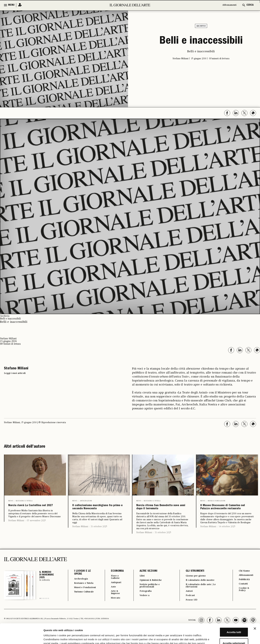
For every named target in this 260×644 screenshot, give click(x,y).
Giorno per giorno (196, 586)
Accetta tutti (224, 611)
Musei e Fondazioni (216, 501)
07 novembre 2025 (36, 528)
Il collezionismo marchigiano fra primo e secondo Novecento (97, 512)
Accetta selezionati (224, 622)
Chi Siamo (245, 581)
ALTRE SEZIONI (146, 581)
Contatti (244, 595)
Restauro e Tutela (24, 501)
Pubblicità (245, 590)
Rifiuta (224, 633)
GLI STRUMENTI (194, 581)
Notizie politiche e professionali (149, 596)
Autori (188, 602)
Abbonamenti (228, 5)
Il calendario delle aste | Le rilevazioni (202, 596)
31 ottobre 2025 (99, 536)
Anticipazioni (86, 501)
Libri (140, 586)
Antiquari (114, 593)
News (11, 501)
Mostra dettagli (174, 637)
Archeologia (82, 589)
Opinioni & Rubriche (150, 590)
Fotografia (144, 602)
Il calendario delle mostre (201, 590)
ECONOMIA (114, 581)
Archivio (201, 26)
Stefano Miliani (16, 528)
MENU (11, 5)
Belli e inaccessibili (201, 41)
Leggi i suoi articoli (15, 373)
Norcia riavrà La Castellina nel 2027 (29, 509)
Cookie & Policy (244, 601)
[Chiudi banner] (255, 608)
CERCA (250, 5)
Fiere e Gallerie (113, 587)
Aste (111, 598)
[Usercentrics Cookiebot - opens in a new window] (21, 638)
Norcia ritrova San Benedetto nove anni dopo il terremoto (158, 512)
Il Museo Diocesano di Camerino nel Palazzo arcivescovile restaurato (225, 512)
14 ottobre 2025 (227, 536)
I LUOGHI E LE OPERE (82, 582)
